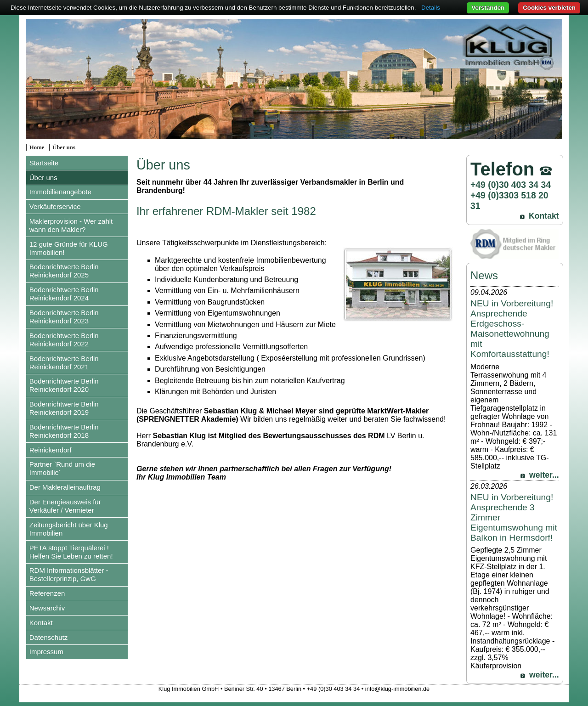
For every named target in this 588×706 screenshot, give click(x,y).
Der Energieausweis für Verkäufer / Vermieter (65, 506)
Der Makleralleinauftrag (65, 487)
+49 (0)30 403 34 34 (511, 185)
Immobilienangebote (60, 192)
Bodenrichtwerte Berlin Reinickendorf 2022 (64, 340)
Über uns (64, 147)
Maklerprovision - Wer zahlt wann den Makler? (71, 225)
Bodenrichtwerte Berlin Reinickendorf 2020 (64, 385)
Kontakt (41, 623)
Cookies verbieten (549, 8)
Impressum (46, 652)
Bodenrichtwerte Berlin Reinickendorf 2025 (64, 271)
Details (431, 8)
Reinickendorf (51, 450)
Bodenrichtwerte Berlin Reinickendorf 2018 (64, 431)
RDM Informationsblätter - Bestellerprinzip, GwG (69, 574)
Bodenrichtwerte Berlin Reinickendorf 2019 (64, 408)
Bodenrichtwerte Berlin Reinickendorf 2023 (64, 317)
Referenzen (47, 593)
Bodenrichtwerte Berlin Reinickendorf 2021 (64, 363)
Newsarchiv (47, 608)
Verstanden (488, 8)
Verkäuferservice (55, 206)
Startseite (44, 163)
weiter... (544, 475)
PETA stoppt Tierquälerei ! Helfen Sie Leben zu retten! (71, 552)
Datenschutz (48, 637)
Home (37, 147)
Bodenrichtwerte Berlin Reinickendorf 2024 (64, 294)
